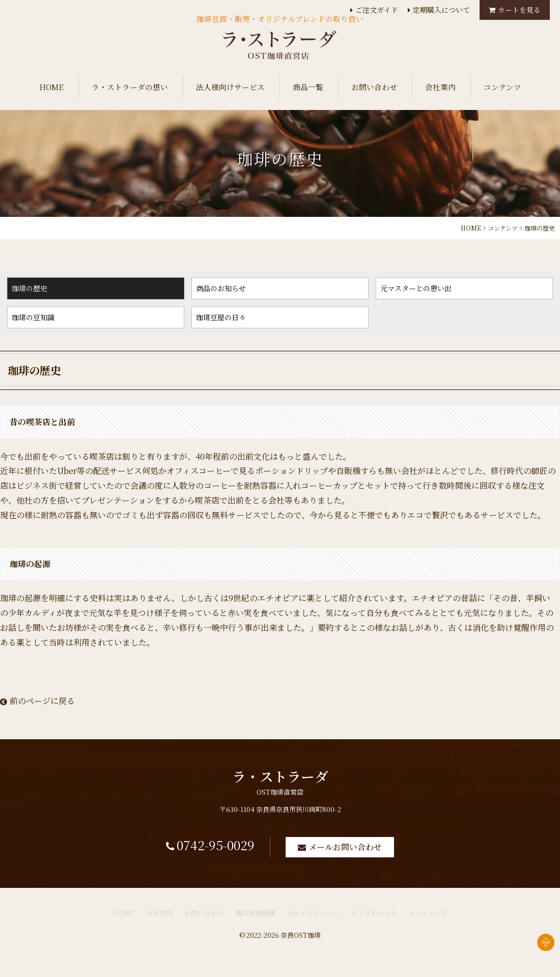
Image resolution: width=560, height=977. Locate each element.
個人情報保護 (256, 920)
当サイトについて (313, 920)
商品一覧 (308, 87)
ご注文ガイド (377, 10)
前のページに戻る (37, 701)
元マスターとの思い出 (416, 288)
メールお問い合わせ (358, 851)
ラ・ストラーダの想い (130, 87)
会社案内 (440, 87)
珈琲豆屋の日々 (221, 317)
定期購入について (441, 10)
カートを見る (519, 10)
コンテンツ (502, 87)
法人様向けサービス (230, 87)
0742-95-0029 (209, 850)
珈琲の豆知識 (33, 317)
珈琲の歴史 (30, 288)
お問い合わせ (374, 87)
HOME (51, 87)
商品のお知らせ (221, 288)
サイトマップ (428, 920)
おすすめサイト (374, 920)
